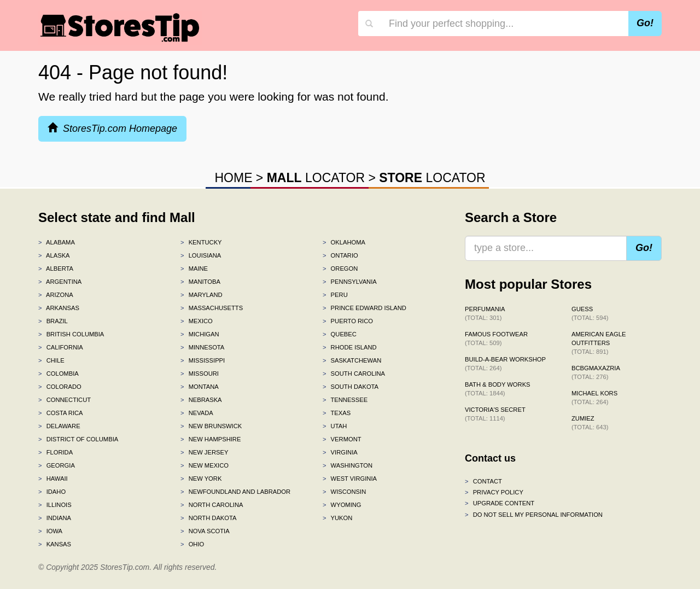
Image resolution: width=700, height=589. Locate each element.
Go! (645, 23)
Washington (348, 465)
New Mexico (205, 465)
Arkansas (59, 308)
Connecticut (65, 400)
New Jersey (204, 452)
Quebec (340, 334)
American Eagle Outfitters (599, 343)
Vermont (342, 439)
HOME (233, 178)
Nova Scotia (205, 531)
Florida (56, 452)
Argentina (60, 282)
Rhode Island (350, 347)
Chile (51, 360)
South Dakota (351, 387)
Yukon (337, 518)
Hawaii (53, 479)
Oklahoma (344, 242)
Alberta (56, 269)
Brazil (53, 321)
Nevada (197, 413)
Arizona (56, 295)
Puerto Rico (348, 321)
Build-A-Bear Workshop (505, 364)
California (61, 347)
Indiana (55, 518)
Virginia (340, 452)
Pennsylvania (350, 282)
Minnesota (202, 347)
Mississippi (203, 360)
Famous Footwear (496, 339)
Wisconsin (344, 492)
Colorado (60, 387)
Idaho (52, 492)
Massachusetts (212, 308)
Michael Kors (594, 398)
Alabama (57, 242)
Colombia (59, 374)
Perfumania (485, 313)
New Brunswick (211, 426)
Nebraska (201, 400)
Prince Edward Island (364, 308)
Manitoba (200, 282)
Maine (194, 269)
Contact (483, 481)
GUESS (590, 313)
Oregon (340, 269)
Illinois (55, 505)
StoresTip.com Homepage (112, 128)
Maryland (202, 295)
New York (201, 479)
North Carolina (212, 505)
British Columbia (71, 334)
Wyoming (342, 505)
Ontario (340, 255)
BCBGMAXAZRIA (596, 372)
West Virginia (350, 479)
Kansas (55, 544)
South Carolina (354, 374)
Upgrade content (500, 503)
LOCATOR (316, 178)
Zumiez (590, 423)
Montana (200, 387)
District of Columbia (78, 439)
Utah (335, 426)
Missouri (200, 374)
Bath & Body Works (498, 389)
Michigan (200, 334)
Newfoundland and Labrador (235, 492)
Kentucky (201, 242)
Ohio (192, 544)
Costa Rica (61, 413)
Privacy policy (494, 492)
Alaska (54, 255)
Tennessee (345, 400)
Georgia (57, 465)
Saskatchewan (352, 360)
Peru (335, 295)
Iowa (50, 531)
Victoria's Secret (495, 414)
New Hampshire (211, 439)
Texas (337, 413)
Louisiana (201, 255)
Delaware (59, 426)
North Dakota (209, 518)
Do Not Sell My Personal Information (534, 515)
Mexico (197, 321)
